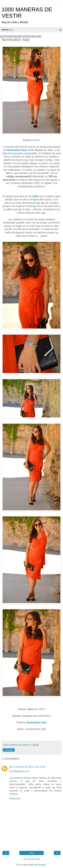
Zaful (35, 196)
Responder (15, 798)
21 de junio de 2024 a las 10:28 (29, 767)
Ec (11, 767)
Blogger (42, 865)
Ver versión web (32, 859)
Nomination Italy (17, 150)
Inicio (32, 853)
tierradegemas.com (19, 771)
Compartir (9, 750)
